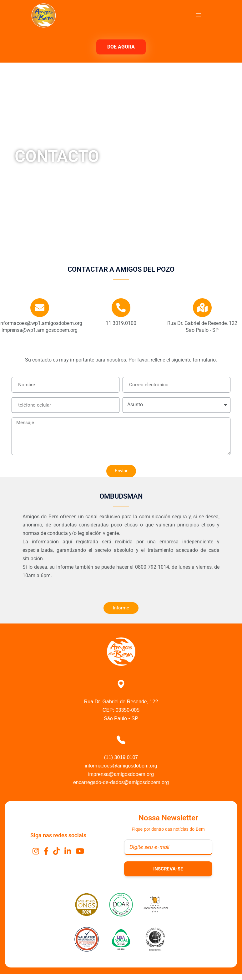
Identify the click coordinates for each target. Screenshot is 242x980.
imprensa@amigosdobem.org (121, 774)
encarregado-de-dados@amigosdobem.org (121, 782)
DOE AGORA (121, 47)
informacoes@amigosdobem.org (121, 766)
